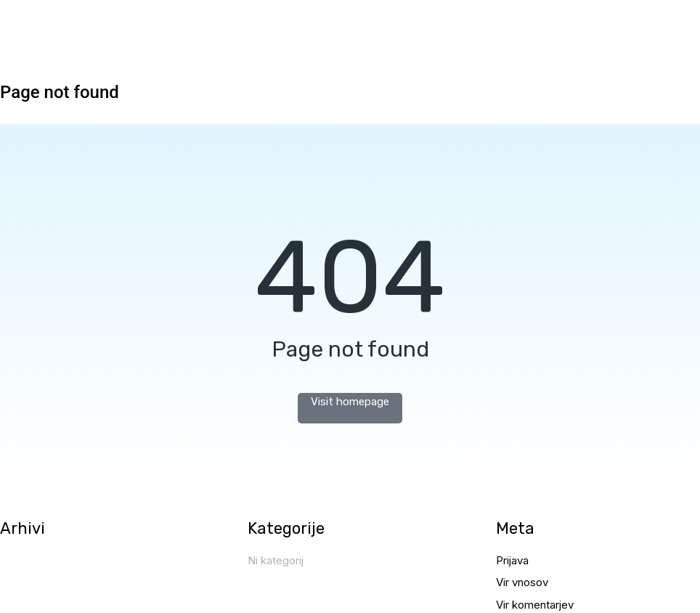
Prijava (512, 560)
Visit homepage (350, 402)
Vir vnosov (522, 582)
